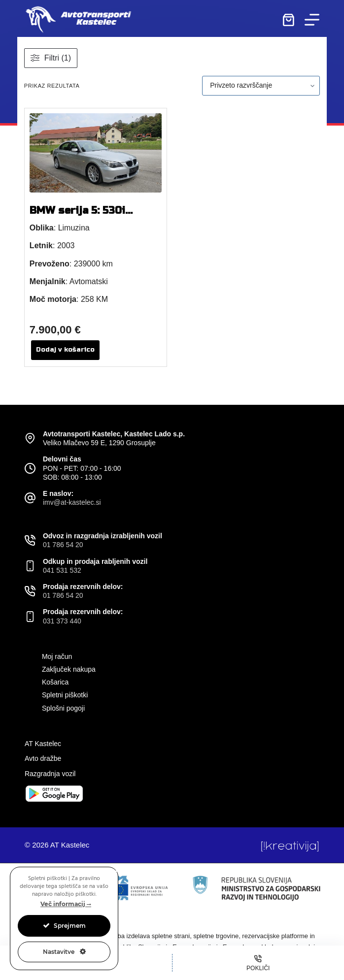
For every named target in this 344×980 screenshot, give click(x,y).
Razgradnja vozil (50, 774)
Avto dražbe (43, 758)
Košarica (55, 682)
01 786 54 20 (63, 545)
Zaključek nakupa (69, 669)
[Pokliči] (258, 963)
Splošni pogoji (63, 708)
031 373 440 (62, 621)
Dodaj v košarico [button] (65, 350)
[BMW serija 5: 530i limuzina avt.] (96, 153)
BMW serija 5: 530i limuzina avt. (77, 216)
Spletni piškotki (65, 695)
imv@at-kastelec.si (72, 502)
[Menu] (312, 20)
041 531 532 (62, 570)
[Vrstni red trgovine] (261, 86)
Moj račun (57, 656)
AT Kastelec (43, 744)
